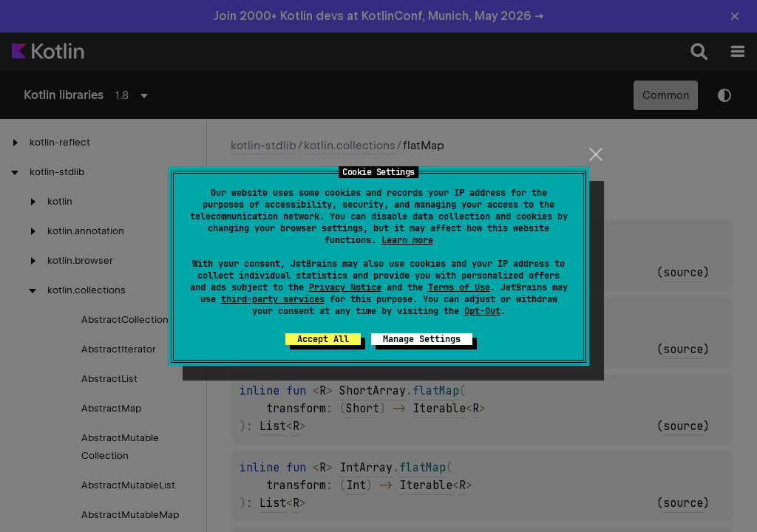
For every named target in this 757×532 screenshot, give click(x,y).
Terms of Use (459, 287)
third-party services (273, 299)
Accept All (323, 339)
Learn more (407, 240)
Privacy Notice (345, 287)
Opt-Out (482, 311)
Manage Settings (422, 339)
